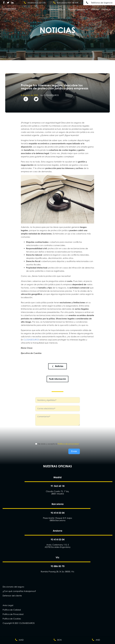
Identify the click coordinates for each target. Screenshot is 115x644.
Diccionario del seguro (13, 587)
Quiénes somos (57, 10)
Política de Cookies (12, 619)
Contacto (106, 9)
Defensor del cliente (12, 596)
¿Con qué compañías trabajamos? (19, 591)
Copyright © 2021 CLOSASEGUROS (19, 623)
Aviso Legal (8, 605)
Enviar (74, 451)
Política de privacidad (68, 444)
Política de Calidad (12, 610)
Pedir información (57, 379)
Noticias (95, 9)
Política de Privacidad (13, 614)
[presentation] (55, 433)
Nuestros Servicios (78, 10)
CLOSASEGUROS (31, 340)
